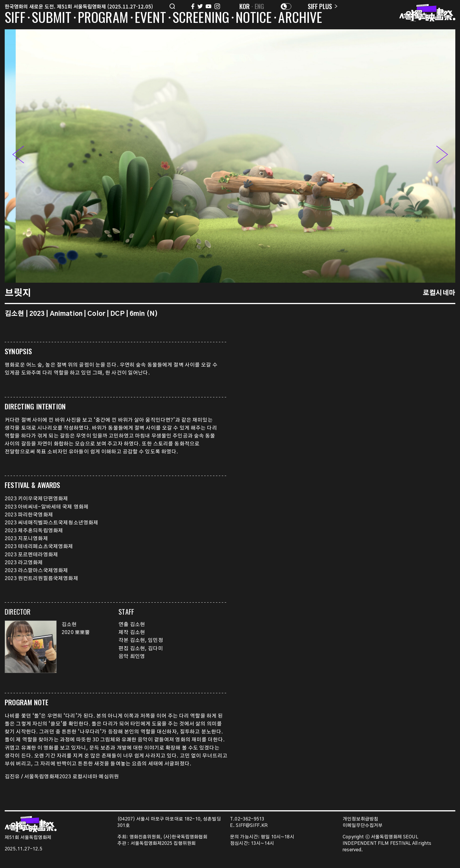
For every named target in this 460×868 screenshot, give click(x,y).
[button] (442, 156)
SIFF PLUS (323, 6)
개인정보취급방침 (360, 819)
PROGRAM (103, 18)
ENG (259, 6)
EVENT (150, 18)
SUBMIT (51, 18)
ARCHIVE (300, 18)
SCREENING (201, 18)
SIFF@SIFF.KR (252, 826)
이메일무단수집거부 (363, 826)
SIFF (15, 18)
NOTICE (254, 18)
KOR (245, 6)
